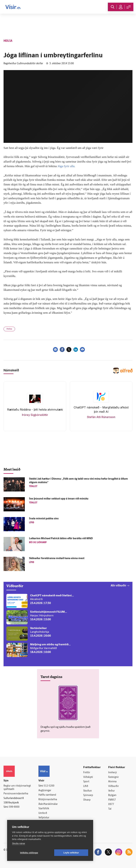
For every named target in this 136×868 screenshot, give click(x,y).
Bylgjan (112, 795)
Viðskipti (88, 777)
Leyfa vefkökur (71, 853)
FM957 (112, 800)
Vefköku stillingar (29, 853)
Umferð (43, 813)
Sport (86, 782)
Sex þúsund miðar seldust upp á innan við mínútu (59, 499)
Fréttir (87, 773)
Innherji (113, 773)
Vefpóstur (44, 818)
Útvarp (87, 800)
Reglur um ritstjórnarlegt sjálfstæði (17, 788)
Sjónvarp (88, 795)
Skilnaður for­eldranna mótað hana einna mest (57, 558)
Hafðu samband (47, 795)
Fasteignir (114, 777)
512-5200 (49, 786)
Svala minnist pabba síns (44, 519)
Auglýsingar (45, 791)
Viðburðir (114, 786)
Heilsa (9, 329)
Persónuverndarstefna (16, 794)
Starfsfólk (44, 809)
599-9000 (14, 807)
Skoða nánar (19, 843)
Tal (110, 809)
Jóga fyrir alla (66, 166)
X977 (111, 804)
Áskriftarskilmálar (48, 804)
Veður (111, 791)
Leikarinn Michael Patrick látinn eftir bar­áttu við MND (61, 539)
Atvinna (112, 782)
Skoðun (87, 791)
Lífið (86, 786)
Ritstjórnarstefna (48, 800)
